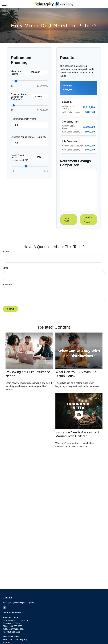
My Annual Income (16, 73)
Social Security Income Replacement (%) (19, 158)
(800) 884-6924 (18, 629)
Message (7, 284)
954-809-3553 (15, 612)
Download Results (88, 220)
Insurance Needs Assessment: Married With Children (78, 434)
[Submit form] (10, 309)
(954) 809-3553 (15, 626)
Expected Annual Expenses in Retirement (19, 97)
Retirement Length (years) (24, 119)
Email (6, 268)
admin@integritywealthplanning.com (18, 603)
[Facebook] (5, 607)
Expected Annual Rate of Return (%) (29, 137)
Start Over (67, 220)
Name (6, 252)
